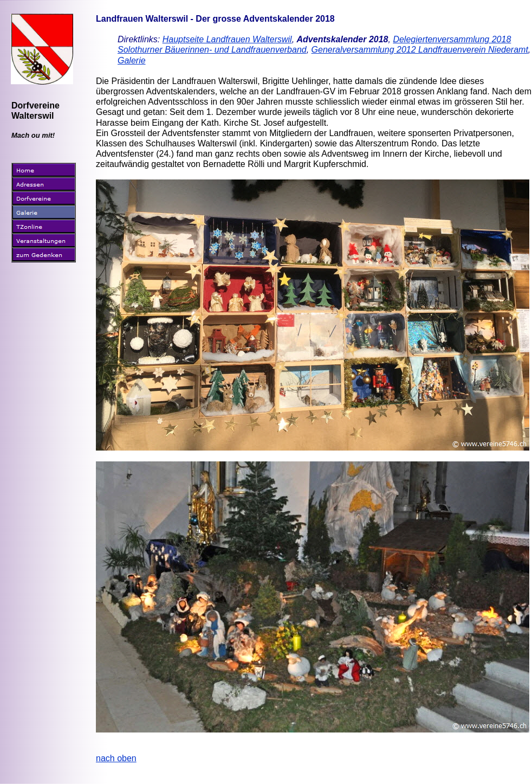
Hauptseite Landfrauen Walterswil (227, 39)
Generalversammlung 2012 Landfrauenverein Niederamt (420, 50)
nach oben (116, 758)
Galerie (132, 60)
